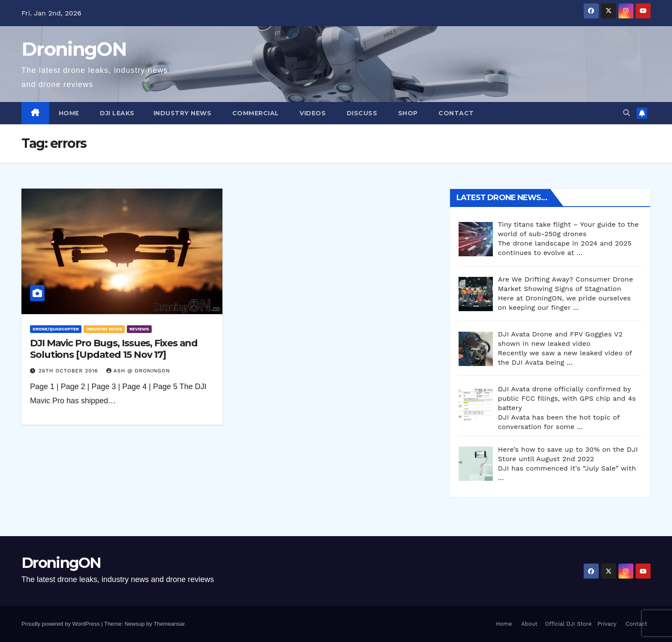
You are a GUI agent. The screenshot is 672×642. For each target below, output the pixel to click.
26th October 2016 (69, 371)
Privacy (607, 624)
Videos (312, 113)
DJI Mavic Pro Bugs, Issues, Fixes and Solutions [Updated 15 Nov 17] (114, 349)
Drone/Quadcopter (56, 329)
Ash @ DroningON (138, 371)
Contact (455, 113)
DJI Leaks (116, 113)
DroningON (74, 49)
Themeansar (169, 624)
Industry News (183, 113)
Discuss (361, 113)
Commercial (255, 113)
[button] (627, 113)
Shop (407, 113)
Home (69, 113)
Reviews (139, 329)
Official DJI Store (567, 624)
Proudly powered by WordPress (61, 624)
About (529, 624)
